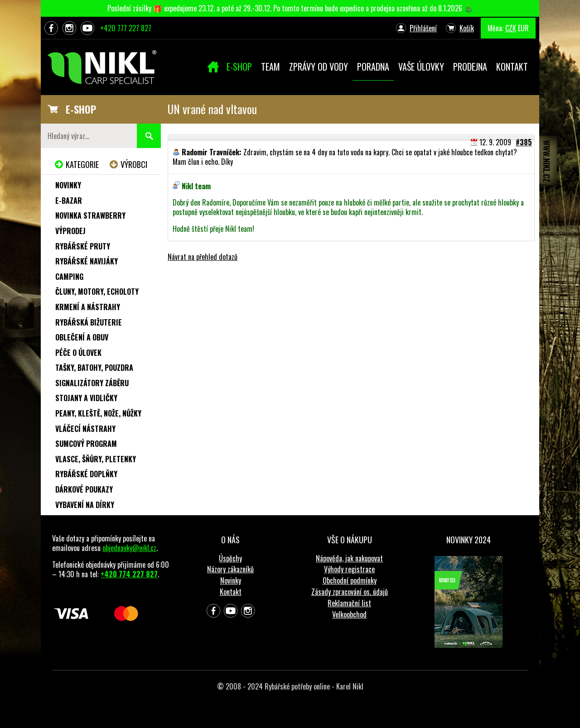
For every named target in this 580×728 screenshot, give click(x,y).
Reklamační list (349, 603)
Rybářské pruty (83, 246)
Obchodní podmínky (350, 580)
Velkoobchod (349, 614)
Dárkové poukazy (84, 489)
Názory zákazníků (230, 569)
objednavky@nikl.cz (129, 548)
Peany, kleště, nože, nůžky (98, 413)
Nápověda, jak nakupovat (349, 558)
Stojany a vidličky (86, 398)
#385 (524, 142)
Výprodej (70, 231)
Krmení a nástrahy (88, 307)
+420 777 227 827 (126, 28)
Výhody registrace (349, 569)
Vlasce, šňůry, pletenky (96, 459)
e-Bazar (69, 201)
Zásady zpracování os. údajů (350, 592)
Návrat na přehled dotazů (203, 257)
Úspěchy (230, 558)
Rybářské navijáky (87, 261)
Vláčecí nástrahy (85, 429)
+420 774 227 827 (129, 574)
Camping (69, 277)
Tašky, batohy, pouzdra (94, 368)
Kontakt (231, 592)
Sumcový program (86, 444)
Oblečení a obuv (82, 337)
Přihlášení (423, 28)
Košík (467, 28)
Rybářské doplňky (86, 474)
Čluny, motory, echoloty (97, 292)
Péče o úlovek (78, 353)
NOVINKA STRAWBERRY (90, 216)
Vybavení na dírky (85, 505)
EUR (523, 28)
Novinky (68, 185)
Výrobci (134, 164)
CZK (511, 28)
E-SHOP (81, 109)
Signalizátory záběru (92, 383)
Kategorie (82, 164)
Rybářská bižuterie (89, 322)
